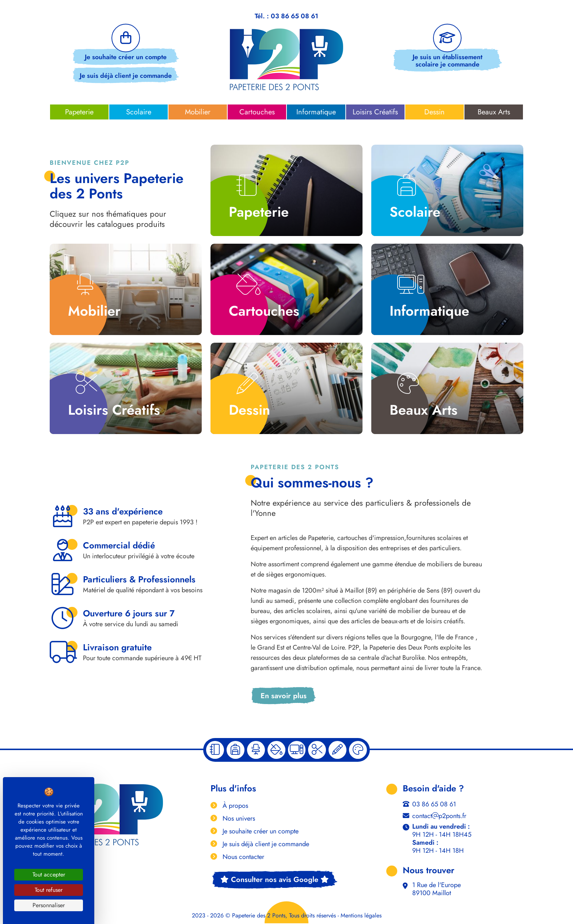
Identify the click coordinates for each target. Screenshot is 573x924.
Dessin (435, 112)
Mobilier (198, 112)
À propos (234, 806)
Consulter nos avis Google (275, 880)
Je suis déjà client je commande (126, 77)
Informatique (316, 112)
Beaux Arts (494, 112)
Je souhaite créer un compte (126, 58)
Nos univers (238, 819)
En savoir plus (284, 696)
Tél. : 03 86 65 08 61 (286, 16)
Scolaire (139, 112)
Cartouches (257, 112)
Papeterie (79, 112)
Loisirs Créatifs (375, 112)
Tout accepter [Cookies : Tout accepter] (49, 874)
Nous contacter (242, 858)
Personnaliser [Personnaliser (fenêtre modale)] (49, 905)
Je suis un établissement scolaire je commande (447, 62)
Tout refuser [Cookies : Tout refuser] (49, 890)
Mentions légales (361, 916)
